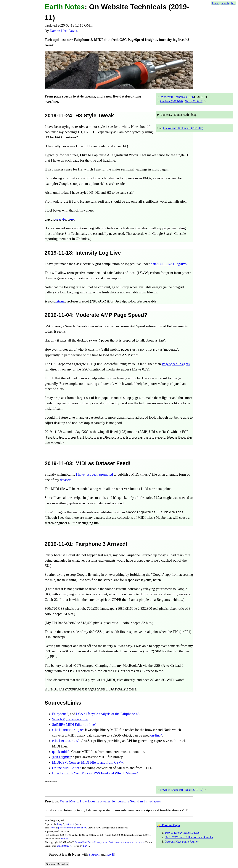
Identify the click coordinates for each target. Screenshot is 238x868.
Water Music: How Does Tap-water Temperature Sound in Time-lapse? (111, 801)
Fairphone (59, 714)
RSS (191, 97)
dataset (60, 301)
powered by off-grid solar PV (72, 828)
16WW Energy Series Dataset (182, 833)
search (225, 3)
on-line (155, 735)
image (60, 824)
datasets (66, 480)
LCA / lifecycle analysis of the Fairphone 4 (107, 714)
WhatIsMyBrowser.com (69, 719)
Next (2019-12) (194, 101)
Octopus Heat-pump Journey (182, 842)
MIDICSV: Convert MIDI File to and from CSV (87, 762)
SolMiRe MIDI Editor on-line (73, 725)
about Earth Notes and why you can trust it (123, 842)
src (78, 824)
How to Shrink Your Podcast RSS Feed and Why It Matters (94, 773)
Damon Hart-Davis (63, 31)
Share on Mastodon (57, 864)
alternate (71, 824)
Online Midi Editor (66, 768)
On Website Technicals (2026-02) (183, 128)
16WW (64, 839)
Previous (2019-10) (171, 101)
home (216, 3)
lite (233, 3)
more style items (63, 219)
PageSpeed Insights (176, 364)
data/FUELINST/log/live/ (169, 264)
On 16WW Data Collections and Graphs (189, 837)
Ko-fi (110, 854)
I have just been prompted (94, 474)
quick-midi (60, 752)
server (52, 828)
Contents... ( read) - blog (178, 115)
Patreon (94, 854)
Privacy (98, 842)
